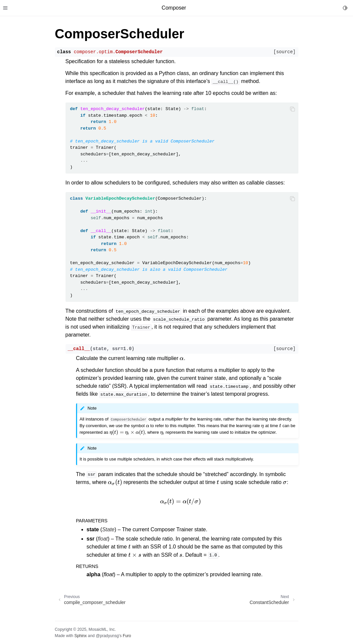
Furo (127, 636)
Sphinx (81, 636)
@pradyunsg (107, 636)
